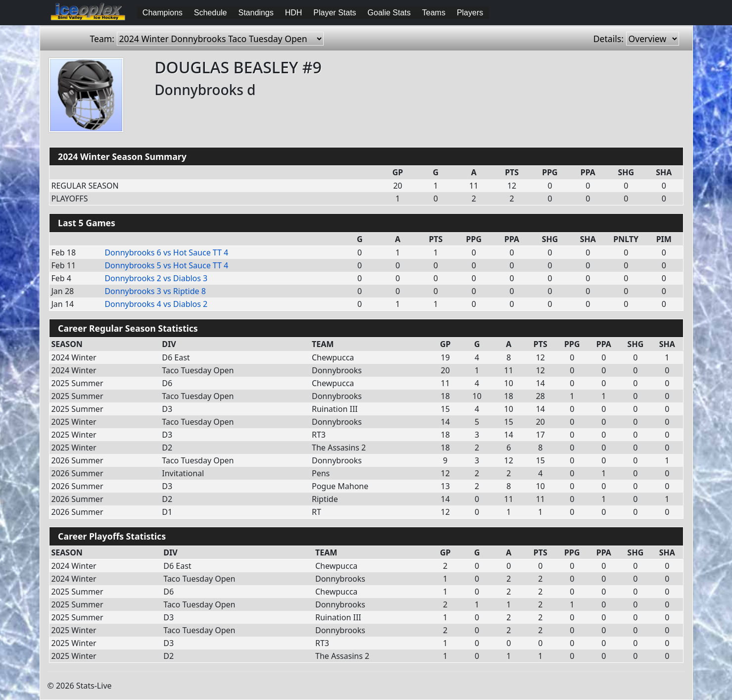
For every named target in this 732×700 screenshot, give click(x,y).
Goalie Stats (389, 13)
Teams (434, 13)
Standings (256, 13)
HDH (294, 13)
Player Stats (335, 13)
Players (470, 13)
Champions (163, 13)
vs (166, 252)
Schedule (211, 13)
